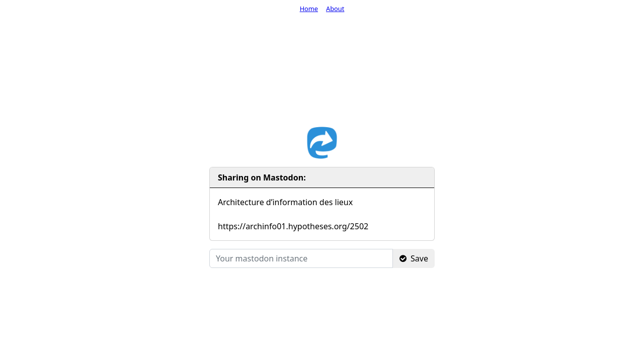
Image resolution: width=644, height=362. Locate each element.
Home (309, 9)
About (335, 9)
